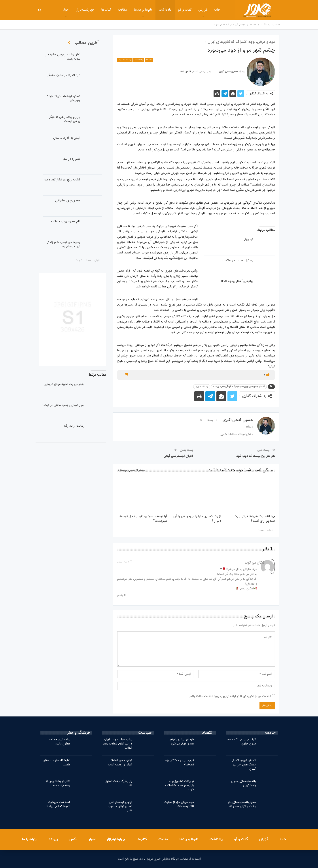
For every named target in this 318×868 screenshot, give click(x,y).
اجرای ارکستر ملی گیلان (178, 456)
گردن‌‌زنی (248, 240)
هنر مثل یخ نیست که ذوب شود (256, 456)
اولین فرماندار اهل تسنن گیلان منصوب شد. (120, 806)
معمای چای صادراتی (68, 201)
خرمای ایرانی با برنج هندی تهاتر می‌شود (182, 742)
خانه (205, 10)
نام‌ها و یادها (131, 10)
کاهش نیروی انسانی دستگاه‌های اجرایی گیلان (243, 765)
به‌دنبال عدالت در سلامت (238, 261)
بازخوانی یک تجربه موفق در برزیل (64, 384)
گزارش (191, 10)
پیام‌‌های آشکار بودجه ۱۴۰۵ (237, 281)
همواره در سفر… (71, 159)
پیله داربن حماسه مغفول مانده (60, 742)
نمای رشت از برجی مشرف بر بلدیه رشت (63, 57)
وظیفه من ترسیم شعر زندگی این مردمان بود (63, 245)
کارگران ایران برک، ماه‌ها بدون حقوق (241, 742)
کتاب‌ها (95, 10)
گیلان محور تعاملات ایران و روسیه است (120, 763)
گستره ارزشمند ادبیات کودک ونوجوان (63, 98)
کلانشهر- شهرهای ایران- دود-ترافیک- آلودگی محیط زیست (239, 387)
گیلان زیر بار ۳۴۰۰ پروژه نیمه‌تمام (180, 763)
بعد (261, 530)
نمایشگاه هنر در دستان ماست (57, 763)
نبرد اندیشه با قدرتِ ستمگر (64, 75)
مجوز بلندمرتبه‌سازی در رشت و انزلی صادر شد (242, 804)
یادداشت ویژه (125, 60)
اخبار (92, 839)
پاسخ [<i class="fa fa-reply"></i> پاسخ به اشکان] (122, 596)
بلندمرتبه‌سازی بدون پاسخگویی (243, 783)
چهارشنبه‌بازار (74, 10)
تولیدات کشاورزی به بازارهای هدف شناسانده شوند (180, 786)
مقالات (111, 10)
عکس (73, 839)
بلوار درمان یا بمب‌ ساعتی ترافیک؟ (63, 405)
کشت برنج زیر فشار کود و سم (62, 180)
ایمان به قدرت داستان (67, 138)
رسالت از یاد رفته (74, 426)
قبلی (270, 530)
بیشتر (54, 10)
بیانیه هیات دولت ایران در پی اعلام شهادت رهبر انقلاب (117, 744)
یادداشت (153, 10)
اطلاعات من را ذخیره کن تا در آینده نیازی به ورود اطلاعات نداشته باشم (230, 696)
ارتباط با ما (30, 839)
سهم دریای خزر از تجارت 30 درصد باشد (179, 804)
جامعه (149, 60)
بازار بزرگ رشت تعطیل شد (118, 783)
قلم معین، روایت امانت (66, 222)
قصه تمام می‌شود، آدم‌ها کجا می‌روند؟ (58, 804)
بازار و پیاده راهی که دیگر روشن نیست (65, 119)
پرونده (53, 839)
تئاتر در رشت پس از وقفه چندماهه (58, 783)
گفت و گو (173, 10)
